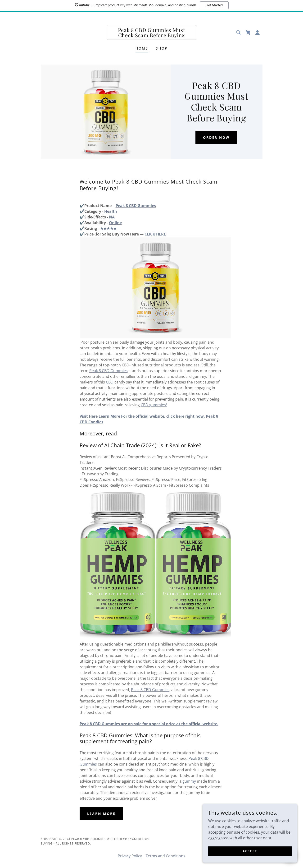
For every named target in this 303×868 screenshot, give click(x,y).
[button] (258, 32)
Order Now (217, 137)
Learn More (102, 814)
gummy (189, 781)
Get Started (214, 5)
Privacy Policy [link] (130, 856)
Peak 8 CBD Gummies (109, 371)
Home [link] (142, 48)
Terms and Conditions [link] (165, 856)
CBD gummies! (154, 405)
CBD (110, 382)
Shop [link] (162, 48)
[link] (151, 36)
